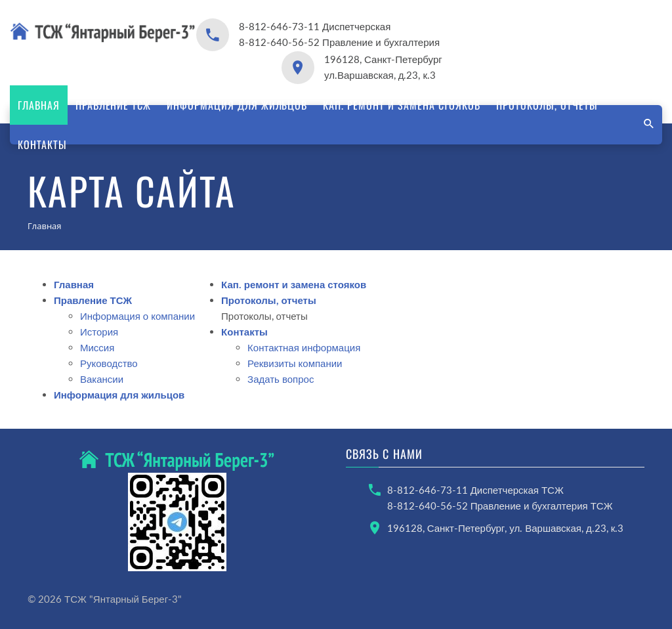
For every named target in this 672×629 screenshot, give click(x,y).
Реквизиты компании (295, 363)
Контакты (42, 144)
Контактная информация (304, 347)
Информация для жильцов (237, 105)
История (99, 332)
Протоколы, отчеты (547, 105)
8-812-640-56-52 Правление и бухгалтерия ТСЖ (500, 506)
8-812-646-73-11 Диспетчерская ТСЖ (475, 490)
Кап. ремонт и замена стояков (402, 105)
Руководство (109, 363)
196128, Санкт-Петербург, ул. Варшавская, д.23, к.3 (506, 528)
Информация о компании (137, 316)
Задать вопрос (281, 379)
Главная (39, 105)
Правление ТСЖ (113, 105)
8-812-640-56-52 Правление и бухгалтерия (339, 42)
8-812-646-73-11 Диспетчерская (315, 26)
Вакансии (102, 379)
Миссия (97, 347)
